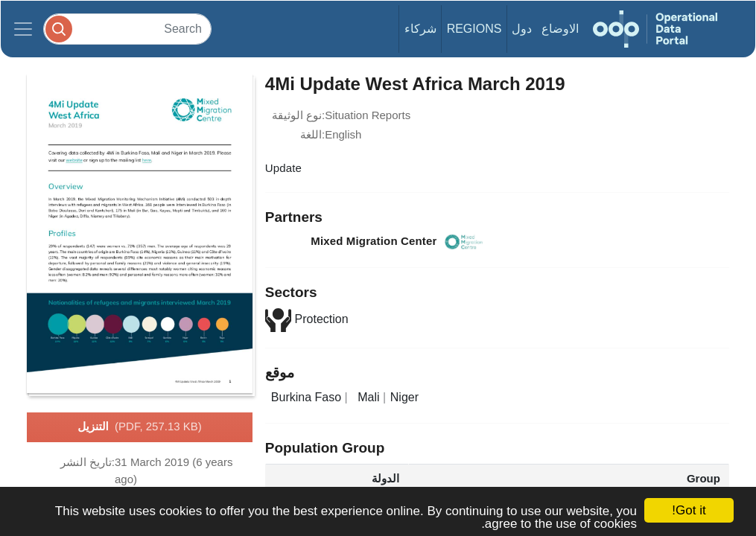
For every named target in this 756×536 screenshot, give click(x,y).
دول (522, 29)
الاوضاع (560, 29)
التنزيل (140, 427)
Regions (474, 29)
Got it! (689, 510)
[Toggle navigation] (23, 29)
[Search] (127, 29)
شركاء (420, 29)
